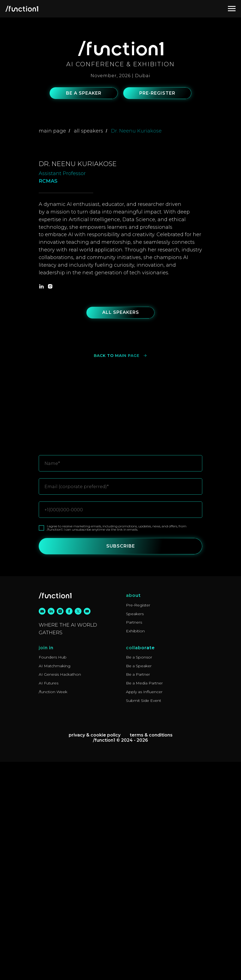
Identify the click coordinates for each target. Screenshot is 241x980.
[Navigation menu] (232, 9)
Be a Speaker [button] (139, 884)
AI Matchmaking (55, 884)
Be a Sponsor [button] (139, 875)
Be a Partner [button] (138, 892)
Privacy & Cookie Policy (95, 953)
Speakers (135, 832)
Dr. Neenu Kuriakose (136, 131)
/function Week (53, 910)
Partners (134, 840)
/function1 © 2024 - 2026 (120, 958)
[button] (84, 93)
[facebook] (69, 829)
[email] (42, 829)
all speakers (88, 131)
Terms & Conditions (151, 953)
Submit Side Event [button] (144, 919)
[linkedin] (41, 504)
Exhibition (135, 849)
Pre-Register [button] (138, 823)
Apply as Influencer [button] (144, 910)
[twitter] (78, 829)
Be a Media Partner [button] (144, 901)
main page (52, 131)
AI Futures (49, 901)
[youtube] (87, 829)
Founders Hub (53, 875)
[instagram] (50, 504)
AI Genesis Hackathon (60, 892)
